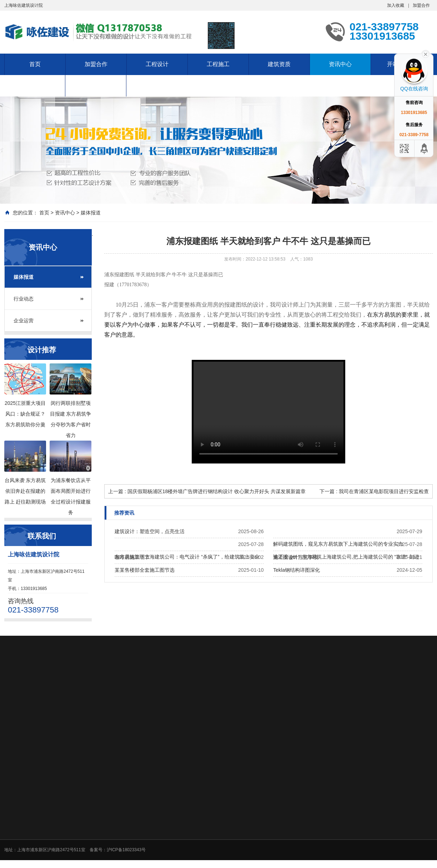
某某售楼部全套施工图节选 (145, 570)
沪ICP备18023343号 (126, 850)
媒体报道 (91, 213)
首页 (35, 64)
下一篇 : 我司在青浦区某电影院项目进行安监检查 (374, 491)
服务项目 (35, 86)
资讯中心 (340, 64)
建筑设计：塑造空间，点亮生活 (150, 531)
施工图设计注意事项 (296, 557)
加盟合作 (421, 5)
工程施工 (218, 64)
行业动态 (24, 299)
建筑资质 (279, 64)
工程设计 (157, 64)
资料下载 (96, 86)
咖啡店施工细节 (132, 557)
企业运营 (24, 321)
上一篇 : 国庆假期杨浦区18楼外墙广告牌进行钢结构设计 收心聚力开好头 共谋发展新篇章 (207, 491)
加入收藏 (396, 5)
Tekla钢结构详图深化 (297, 570)
